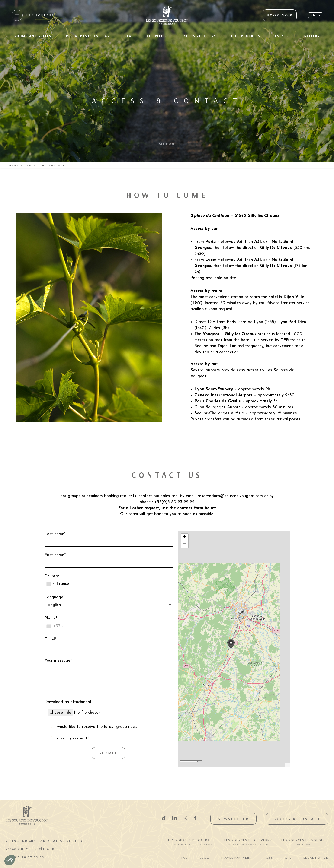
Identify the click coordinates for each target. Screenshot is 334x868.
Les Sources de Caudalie (192, 842)
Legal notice (316, 858)
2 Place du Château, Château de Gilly (44, 841)
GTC (288, 858)
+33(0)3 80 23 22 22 (25, 857)
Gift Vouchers (246, 36)
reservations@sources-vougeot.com (231, 496)
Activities (157, 36)
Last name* (109, 539)
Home (14, 165)
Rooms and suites (33, 36)
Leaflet (287, 763)
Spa (128, 36)
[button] (231, 644)
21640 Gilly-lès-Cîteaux (30, 849)
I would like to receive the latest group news (96, 727)
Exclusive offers (199, 36)
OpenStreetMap (288, 763)
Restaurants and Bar (88, 36)
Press (268, 858)
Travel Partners (236, 858)
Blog (204, 858)
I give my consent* (71, 738)
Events (282, 36)
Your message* (109, 676)
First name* (109, 560)
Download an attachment (109, 709)
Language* (109, 602)
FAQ (185, 858)
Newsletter (233, 819)
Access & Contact (297, 819)
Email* (109, 645)
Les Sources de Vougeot (305, 842)
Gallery (312, 36)
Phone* (109, 624)
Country (109, 581)
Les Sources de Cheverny (248, 842)
